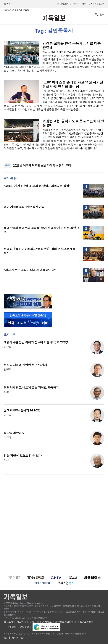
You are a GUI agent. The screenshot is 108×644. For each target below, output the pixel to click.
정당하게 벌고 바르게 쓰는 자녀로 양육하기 (31, 388)
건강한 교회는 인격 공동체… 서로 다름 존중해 (72, 46)
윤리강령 (24, 627)
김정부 (7, 370)
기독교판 (64, 4)
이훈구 (7, 392)
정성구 (7, 460)
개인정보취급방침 (65, 622)
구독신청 (93, 4)
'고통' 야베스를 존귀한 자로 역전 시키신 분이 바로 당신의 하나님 (73, 85)
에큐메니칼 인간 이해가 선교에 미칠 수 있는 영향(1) (37, 342)
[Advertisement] (54, 523)
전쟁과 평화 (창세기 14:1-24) (22, 410)
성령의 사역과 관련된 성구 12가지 (25, 365)
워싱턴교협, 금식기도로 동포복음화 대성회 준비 (73, 123)
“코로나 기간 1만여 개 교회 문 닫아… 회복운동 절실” (37, 186)
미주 (84, 4)
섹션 (7, 4)
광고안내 (21, 622)
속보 (8, 165)
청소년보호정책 (85, 622)
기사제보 (47, 622)
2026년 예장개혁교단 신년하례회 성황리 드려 (42, 165)
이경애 (7, 438)
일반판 (76, 4)
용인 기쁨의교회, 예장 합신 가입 (24, 207)
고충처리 (12, 627)
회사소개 (8, 622)
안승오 (7, 347)
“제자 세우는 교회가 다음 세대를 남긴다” (30, 270)
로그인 (101, 4)
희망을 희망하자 (14, 433)
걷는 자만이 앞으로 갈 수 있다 (23, 456)
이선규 (7, 415)
